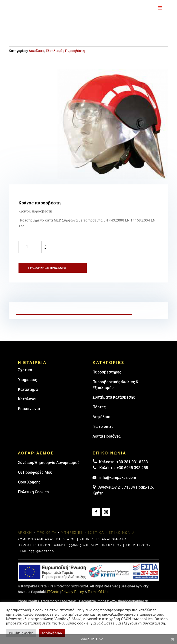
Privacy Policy (73, 592)
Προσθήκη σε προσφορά (47, 268)
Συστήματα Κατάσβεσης (114, 397)
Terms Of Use (98, 592)
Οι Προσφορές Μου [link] (35, 472)
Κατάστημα (28, 389)
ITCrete (53, 592)
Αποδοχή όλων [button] (52, 633)
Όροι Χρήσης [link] (29, 482)
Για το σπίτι (103, 427)
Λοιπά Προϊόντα (107, 436)
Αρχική (25, 533)
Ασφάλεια (37, 51)
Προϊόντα (47, 533)
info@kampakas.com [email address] (118, 478)
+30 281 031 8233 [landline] (132, 462)
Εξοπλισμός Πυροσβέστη (65, 51)
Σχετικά (25, 370)
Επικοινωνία (29, 409)
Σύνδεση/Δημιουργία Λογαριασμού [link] (49, 463)
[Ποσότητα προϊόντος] (30, 247)
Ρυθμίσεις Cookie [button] (21, 633)
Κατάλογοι (27, 399)
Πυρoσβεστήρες (107, 372)
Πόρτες (99, 407)
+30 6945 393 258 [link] (132, 468)
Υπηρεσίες (28, 380)
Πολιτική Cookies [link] (33, 492)
